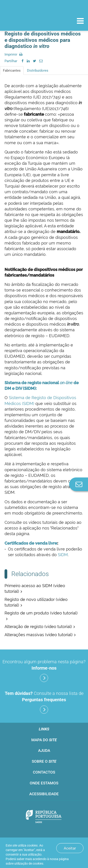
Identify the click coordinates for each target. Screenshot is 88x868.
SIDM (63, 555)
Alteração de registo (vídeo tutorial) (38, 627)
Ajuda (44, 750)
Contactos (44, 772)
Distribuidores (38, 71)
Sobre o (44, 761)
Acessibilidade (44, 794)
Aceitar (70, 848)
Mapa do (44, 740)
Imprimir (13, 54)
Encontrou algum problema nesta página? (44, 670)
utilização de (29, 863)
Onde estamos (44, 783)
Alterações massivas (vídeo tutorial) (39, 635)
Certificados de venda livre (31, 543)
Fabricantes (12, 71)
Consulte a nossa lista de (44, 702)
